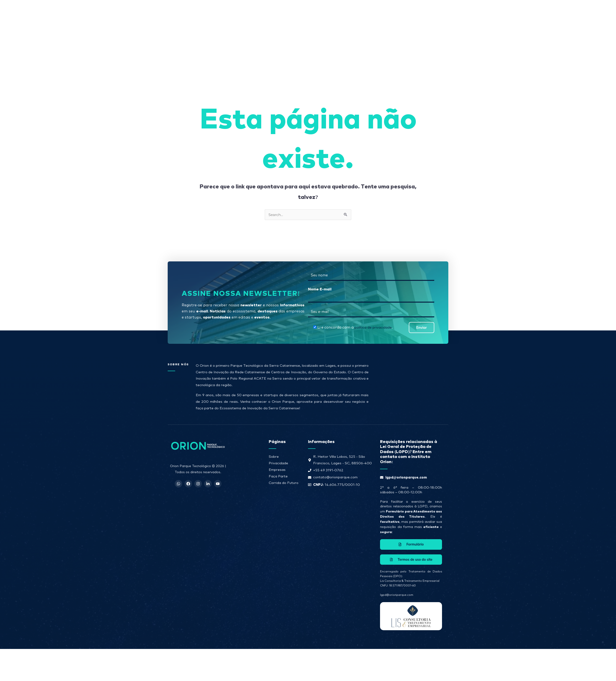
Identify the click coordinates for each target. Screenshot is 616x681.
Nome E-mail (320, 320)
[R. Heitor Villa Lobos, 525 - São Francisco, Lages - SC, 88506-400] (409, 417)
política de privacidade (373, 358)
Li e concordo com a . (355, 358)
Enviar (422, 358)
